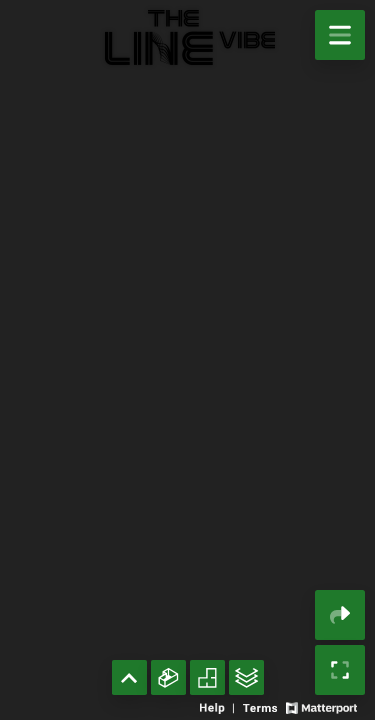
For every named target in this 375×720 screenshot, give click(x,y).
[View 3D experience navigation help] (219, 706)
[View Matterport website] (321, 706)
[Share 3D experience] (340, 615)
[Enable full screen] (340, 670)
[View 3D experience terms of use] (261, 706)
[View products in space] (340, 35)
